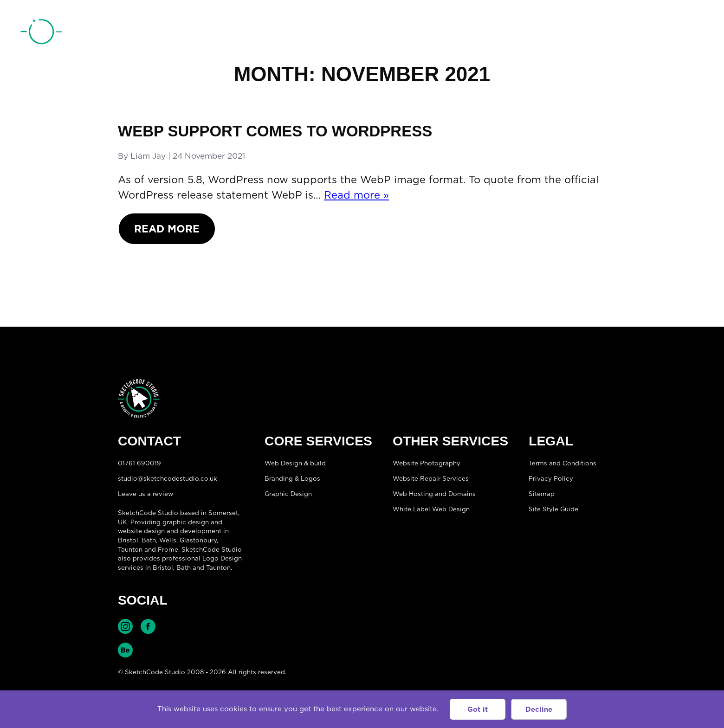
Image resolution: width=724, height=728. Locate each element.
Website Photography (427, 463)
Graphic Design (288, 494)
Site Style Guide (553, 509)
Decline (539, 709)
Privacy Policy (551, 478)
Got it (478, 709)
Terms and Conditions (562, 463)
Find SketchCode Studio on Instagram (125, 626)
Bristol (163, 567)
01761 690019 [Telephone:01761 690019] (651, 34)
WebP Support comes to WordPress (275, 131)
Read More (167, 229)
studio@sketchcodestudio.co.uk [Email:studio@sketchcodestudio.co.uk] (168, 478)
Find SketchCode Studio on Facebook (148, 626)
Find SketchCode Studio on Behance (125, 650)
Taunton (130, 549)
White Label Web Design (431, 509)
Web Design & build (295, 463)
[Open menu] (694, 33)
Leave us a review (145, 494)
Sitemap (542, 494)
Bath (149, 540)
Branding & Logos (292, 478)
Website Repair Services (431, 478)
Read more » (356, 195)
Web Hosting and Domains (434, 494)
